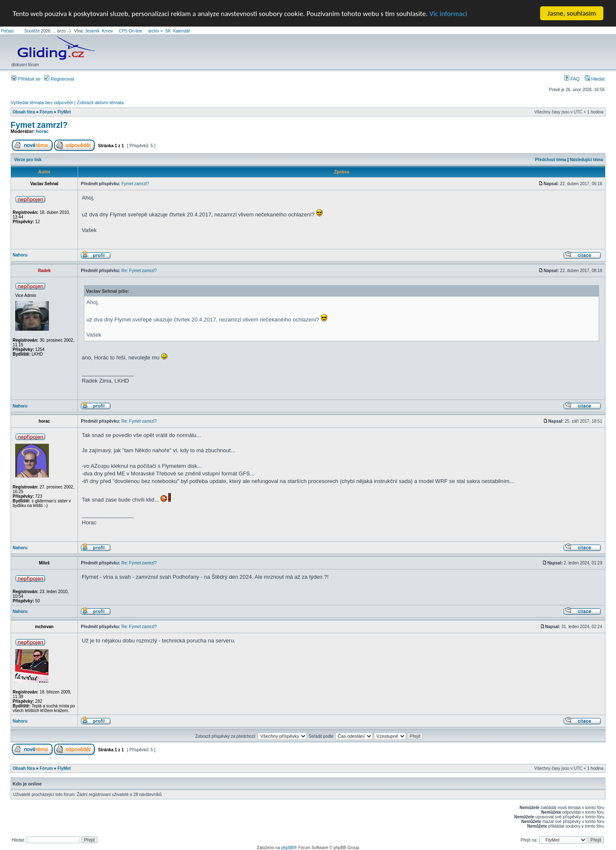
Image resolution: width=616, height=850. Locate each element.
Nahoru (20, 255)
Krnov (108, 31)
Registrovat (59, 79)
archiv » (155, 31)
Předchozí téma (551, 159)
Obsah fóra (24, 112)
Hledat (595, 79)
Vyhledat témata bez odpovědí (42, 103)
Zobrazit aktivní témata (100, 103)
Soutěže (32, 31)
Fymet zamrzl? (39, 125)
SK (168, 31)
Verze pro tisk (28, 159)
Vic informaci (448, 13)
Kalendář (182, 31)
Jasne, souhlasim (572, 13)
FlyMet (64, 112)
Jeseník (92, 31)
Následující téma (586, 159)
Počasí (7, 31)
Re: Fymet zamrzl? (139, 271)
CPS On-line (131, 31)
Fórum (46, 112)
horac (43, 131)
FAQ (572, 79)
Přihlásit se (26, 79)
